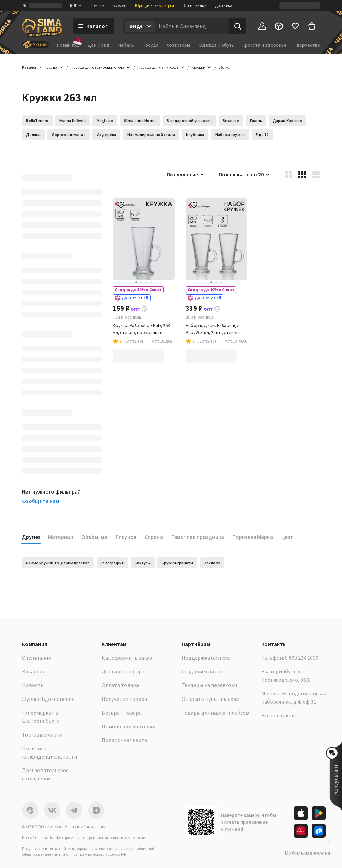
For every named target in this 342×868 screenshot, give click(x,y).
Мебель (126, 45)
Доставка (224, 5)
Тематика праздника (198, 537)
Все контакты (278, 715)
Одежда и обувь (216, 45)
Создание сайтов (202, 671)
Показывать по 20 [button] (245, 174)
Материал (61, 537)
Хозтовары (178, 45)
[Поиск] (238, 26)
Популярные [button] (186, 174)
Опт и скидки (194, 5)
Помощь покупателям (129, 726)
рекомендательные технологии (117, 838)
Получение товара (124, 699)
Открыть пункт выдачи (210, 699)
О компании (37, 658)
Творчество (307, 45)
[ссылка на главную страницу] (42, 28)
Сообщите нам (41, 501)
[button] (224, 67)
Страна (154, 537)
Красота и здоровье (264, 45)
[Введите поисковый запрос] (192, 26)
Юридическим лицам (155, 5)
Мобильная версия (307, 853)
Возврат (120, 5)
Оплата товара (120, 685)
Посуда (151, 45)
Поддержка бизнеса (206, 658)
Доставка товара (123, 671)
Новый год (68, 45)
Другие (31, 537)
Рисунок (126, 537)
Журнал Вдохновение (48, 699)
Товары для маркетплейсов (215, 713)
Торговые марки (42, 734)
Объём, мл (94, 537)
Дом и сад (98, 45)
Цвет (287, 537)
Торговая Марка (253, 537)
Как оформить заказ (127, 658)
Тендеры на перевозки (209, 685)
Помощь (97, 5)
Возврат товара (122, 713)
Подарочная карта (124, 740)
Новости (33, 685)
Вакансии (34, 671)
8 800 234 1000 (302, 658)
